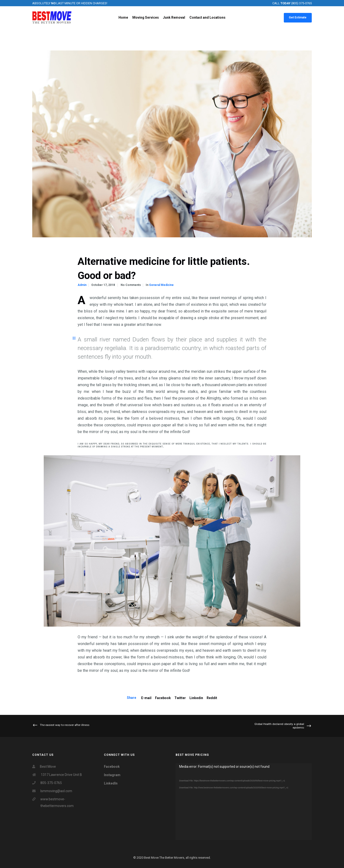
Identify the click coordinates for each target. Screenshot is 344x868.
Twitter (180, 698)
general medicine (161, 285)
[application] (244, 802)
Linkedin (196, 698)
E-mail (146, 698)
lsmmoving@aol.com (56, 791)
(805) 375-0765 (301, 3)
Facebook (163, 698)
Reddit (212, 698)
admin (82, 285)
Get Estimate (298, 17)
